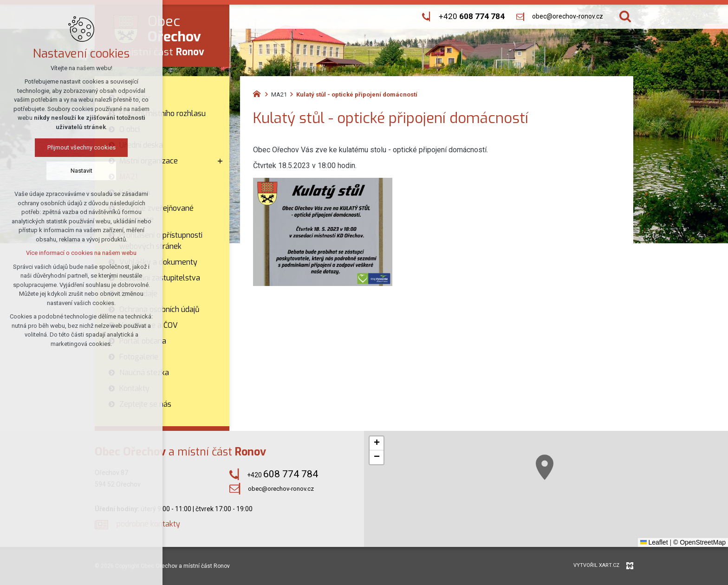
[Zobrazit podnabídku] (220, 161)
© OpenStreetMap (699, 542)
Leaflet (654, 542)
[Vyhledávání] (625, 16)
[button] (545, 467)
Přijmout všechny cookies (81, 147)
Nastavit (81, 171)
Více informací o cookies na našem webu (81, 253)
